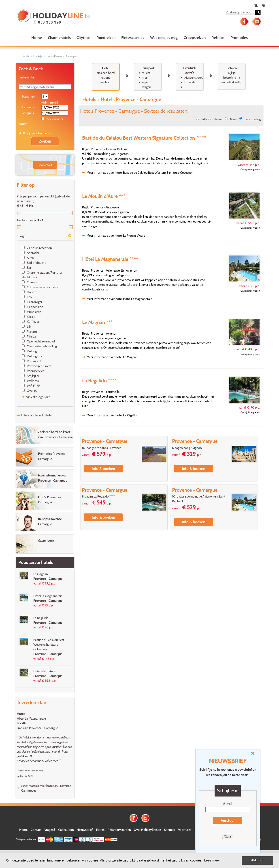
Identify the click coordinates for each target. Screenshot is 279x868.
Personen (28, 96)
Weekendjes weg (164, 38)
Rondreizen (106, 38)
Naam (234, 119)
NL (256, 5)
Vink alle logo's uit (38, 397)
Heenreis (28, 107)
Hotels (25, 56)
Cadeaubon (66, 830)
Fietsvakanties (133, 38)
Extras (100, 830)
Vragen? (50, 830)
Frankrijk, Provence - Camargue (37, 728)
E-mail (228, 804)
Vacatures (185, 830)
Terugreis (28, 113)
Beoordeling (253, 119)
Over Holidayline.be (147, 830)
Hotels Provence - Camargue (62, 56)
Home (37, 38)
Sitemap (170, 830)
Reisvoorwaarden (119, 830)
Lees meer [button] (212, 860)
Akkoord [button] (257, 860)
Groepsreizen (195, 38)
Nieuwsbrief (85, 830)
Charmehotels (59, 38)
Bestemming (27, 77)
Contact (36, 830)
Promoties (239, 38)
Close (228, 836)
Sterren (218, 119)
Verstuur (228, 820)
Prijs (204, 119)
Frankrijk (38, 56)
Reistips (218, 38)
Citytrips (83, 38)
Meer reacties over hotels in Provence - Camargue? (47, 788)
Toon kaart (45, 165)
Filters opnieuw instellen (37, 415)
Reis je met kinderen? (37, 133)
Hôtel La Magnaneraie (31, 718)
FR (263, 5)
